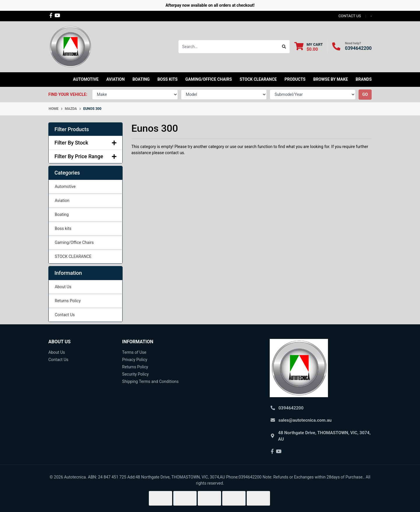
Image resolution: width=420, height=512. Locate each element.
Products (295, 79)
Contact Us (65, 315)
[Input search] (228, 47)
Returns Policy (68, 301)
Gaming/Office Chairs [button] (209, 79)
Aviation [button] (115, 79)
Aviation (62, 200)
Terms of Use (134, 352)
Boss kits (167, 79)
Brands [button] (364, 79)
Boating (62, 214)
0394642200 (358, 48)
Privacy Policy (135, 360)
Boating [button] (141, 79)
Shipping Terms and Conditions (150, 381)
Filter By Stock (85, 143)
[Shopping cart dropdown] (309, 47)
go (365, 94)
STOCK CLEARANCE (258, 79)
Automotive (65, 186)
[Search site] (284, 47)
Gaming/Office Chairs (74, 242)
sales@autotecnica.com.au (305, 420)
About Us (63, 287)
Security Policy (135, 374)
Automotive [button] (86, 79)
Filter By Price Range (85, 156)
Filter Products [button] (72, 129)
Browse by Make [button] (330, 79)
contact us (350, 16)
